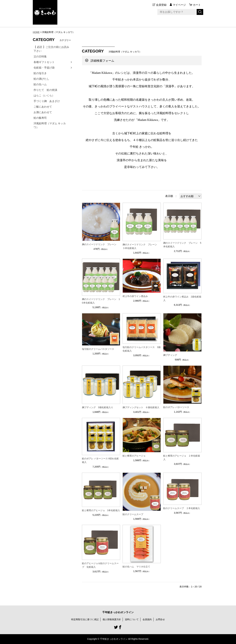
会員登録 (161, 5)
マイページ (179, 5)
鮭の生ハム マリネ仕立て (136, 567)
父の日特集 (40, 56)
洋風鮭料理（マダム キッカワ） (50, 125)
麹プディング (170, 355)
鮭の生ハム (40, 84)
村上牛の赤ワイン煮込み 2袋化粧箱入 (182, 298)
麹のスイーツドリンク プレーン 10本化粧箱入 (101, 301)
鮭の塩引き (40, 73)
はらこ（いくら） (44, 96)
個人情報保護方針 (112, 619)
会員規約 (147, 619)
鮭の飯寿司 (40, 118)
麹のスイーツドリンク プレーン (99, 244)
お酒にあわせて (43, 112)
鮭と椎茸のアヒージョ (134, 456)
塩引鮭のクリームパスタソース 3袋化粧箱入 (142, 349)
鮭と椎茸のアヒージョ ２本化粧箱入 (182, 458)
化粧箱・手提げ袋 (44, 68)
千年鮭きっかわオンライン (118, 612)
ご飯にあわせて (43, 107)
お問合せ (160, 619)
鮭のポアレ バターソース (176, 407)
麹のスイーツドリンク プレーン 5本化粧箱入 (182, 245)
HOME (36, 32)
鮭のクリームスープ (133, 514)
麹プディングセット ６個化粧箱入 (141, 407)
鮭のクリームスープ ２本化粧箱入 (182, 508)
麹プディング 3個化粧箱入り (98, 407)
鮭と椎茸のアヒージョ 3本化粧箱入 (101, 510)
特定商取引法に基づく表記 (85, 619)
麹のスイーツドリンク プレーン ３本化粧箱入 (141, 246)
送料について (132, 619)
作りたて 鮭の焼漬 (45, 90)
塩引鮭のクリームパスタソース (98, 349)
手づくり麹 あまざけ (47, 101)
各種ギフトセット (44, 62)
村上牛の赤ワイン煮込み (135, 296)
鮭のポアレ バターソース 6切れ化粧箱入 (100, 460)
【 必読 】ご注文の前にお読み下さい (51, 49)
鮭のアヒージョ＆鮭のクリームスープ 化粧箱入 (100, 565)
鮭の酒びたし (41, 79)
